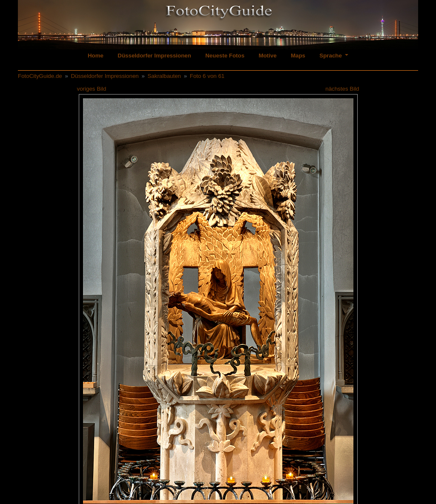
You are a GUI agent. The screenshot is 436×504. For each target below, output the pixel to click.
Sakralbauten (164, 76)
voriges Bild (92, 89)
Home (96, 56)
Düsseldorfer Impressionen (154, 56)
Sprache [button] (331, 56)
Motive (267, 56)
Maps (298, 56)
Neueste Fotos (225, 56)
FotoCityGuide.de (40, 76)
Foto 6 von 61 (207, 76)
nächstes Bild (342, 89)
